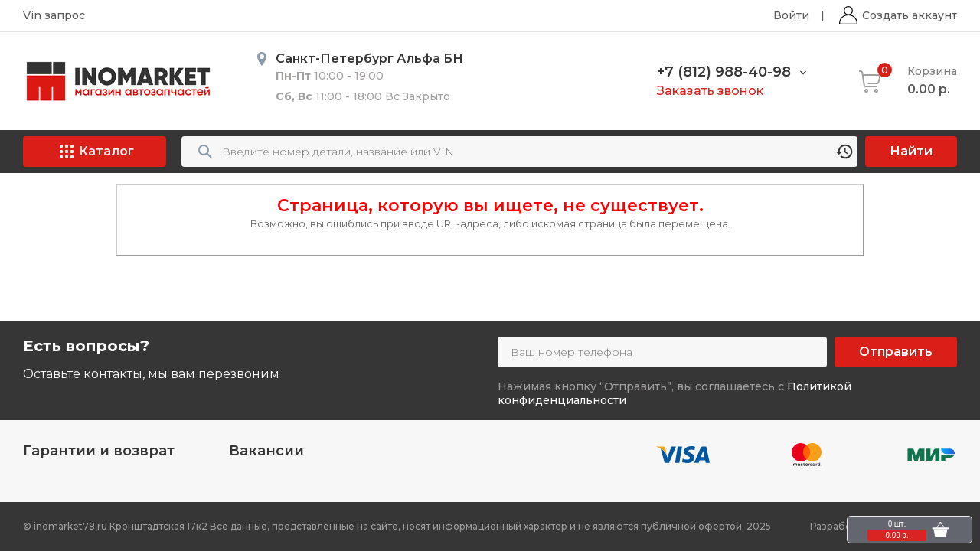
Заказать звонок (710, 91)
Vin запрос (54, 15)
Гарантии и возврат (99, 451)
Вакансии (266, 451)
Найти (911, 151)
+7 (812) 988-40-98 (724, 72)
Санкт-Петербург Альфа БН (369, 59)
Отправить (896, 352)
